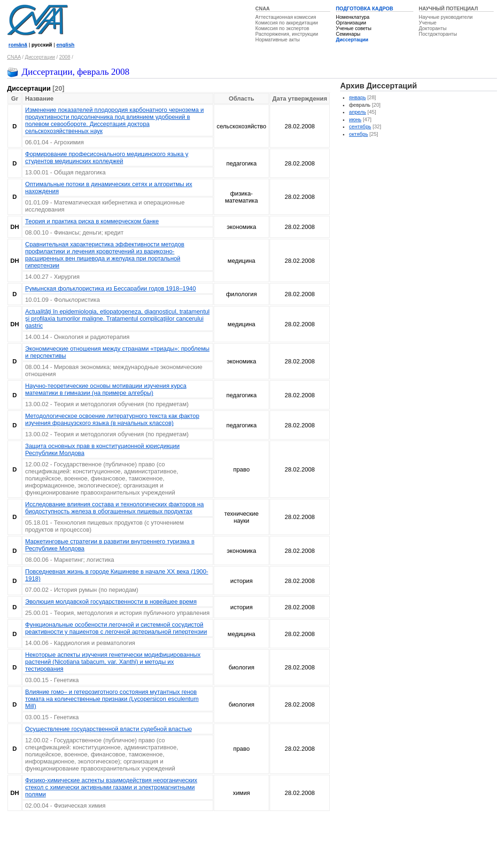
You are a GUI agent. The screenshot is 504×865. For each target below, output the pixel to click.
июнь (355, 119)
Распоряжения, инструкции (287, 34)
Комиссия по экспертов (283, 28)
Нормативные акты (278, 39)
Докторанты (433, 28)
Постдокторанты (438, 34)
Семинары (348, 34)
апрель (357, 112)
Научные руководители (446, 17)
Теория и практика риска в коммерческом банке (92, 221)
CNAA (263, 8)
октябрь (358, 134)
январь (357, 97)
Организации (351, 23)
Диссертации (352, 39)
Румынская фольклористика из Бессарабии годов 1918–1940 (110, 288)
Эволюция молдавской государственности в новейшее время (111, 602)
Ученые (428, 23)
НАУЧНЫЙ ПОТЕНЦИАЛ (449, 8)
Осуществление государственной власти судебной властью (108, 729)
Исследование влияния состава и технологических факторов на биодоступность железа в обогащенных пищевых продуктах (114, 508)
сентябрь (360, 126)
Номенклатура (353, 17)
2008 (65, 57)
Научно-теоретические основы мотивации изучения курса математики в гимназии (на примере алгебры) (105, 389)
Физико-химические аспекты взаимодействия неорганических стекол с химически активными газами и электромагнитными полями (111, 787)
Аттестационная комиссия (286, 17)
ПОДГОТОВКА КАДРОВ (364, 8)
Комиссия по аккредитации (287, 23)
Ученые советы (354, 28)
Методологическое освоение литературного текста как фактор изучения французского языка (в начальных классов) (112, 419)
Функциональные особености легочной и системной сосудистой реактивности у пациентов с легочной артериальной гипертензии (116, 628)
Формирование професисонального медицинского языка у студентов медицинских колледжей (106, 157)
